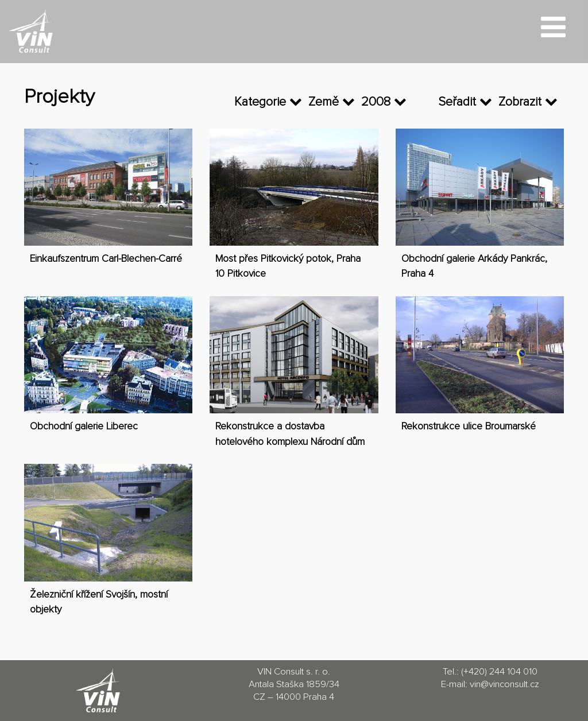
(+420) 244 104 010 (499, 672)
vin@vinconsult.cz (504, 685)
